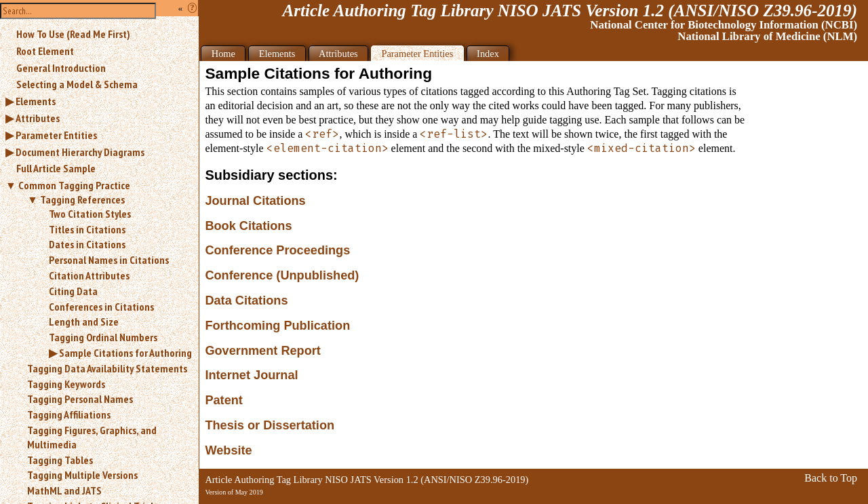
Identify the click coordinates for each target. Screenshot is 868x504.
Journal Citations (255, 201)
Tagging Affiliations (69, 414)
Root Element (45, 51)
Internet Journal (251, 375)
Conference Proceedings (277, 250)
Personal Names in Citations (109, 260)
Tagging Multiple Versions (82, 475)
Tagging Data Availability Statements (107, 368)
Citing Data (73, 291)
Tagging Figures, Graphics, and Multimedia (92, 437)
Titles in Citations (87, 229)
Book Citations (248, 226)
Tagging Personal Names (80, 399)
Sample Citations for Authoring (125, 353)
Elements (36, 101)
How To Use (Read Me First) (73, 34)
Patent (224, 400)
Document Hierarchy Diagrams (80, 152)
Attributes (38, 118)
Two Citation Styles (90, 214)
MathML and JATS (64, 490)
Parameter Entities (56, 135)
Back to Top (831, 478)
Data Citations (246, 301)
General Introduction (61, 68)
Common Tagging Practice (74, 185)
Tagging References (82, 199)
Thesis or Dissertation (270, 425)
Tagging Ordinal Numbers (103, 337)
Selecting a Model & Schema (77, 84)
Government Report (263, 351)
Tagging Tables (60, 460)
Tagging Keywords (66, 384)
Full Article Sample (56, 168)
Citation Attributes (89, 275)
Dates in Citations (87, 244)
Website (228, 450)
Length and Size (84, 322)
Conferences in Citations (101, 307)
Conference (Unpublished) (282, 275)
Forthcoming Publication (277, 326)
